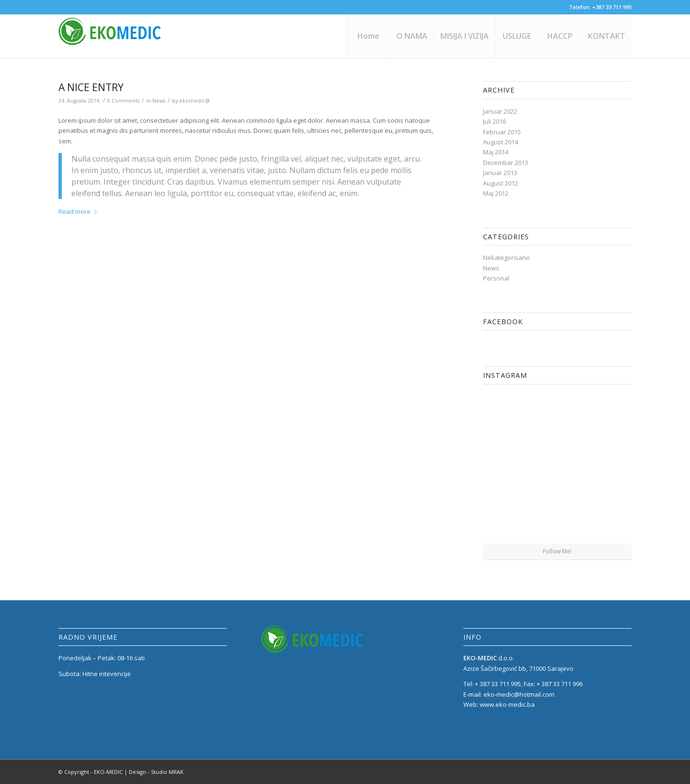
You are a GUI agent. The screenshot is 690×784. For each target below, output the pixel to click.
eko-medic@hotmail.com (519, 694)
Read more (80, 211)
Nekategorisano (506, 257)
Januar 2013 (500, 173)
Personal (496, 278)
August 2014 (500, 142)
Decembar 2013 (506, 163)
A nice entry (91, 87)
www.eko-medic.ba (507, 704)
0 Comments (123, 101)
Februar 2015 (502, 132)
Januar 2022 (500, 111)
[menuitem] (368, 36)
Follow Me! (557, 551)
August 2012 (500, 183)
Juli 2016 (494, 121)
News (159, 101)
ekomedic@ (195, 101)
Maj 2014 (496, 152)
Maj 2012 (496, 193)
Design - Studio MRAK (156, 772)
